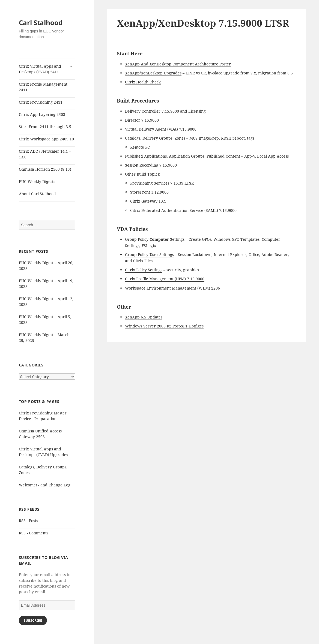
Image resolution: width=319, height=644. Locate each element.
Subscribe (33, 620)
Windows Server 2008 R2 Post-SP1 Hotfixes (164, 326)
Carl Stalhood (41, 22)
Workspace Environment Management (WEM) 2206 (172, 288)
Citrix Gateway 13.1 (148, 201)
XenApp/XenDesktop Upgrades (153, 73)
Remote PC (140, 147)
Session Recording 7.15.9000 (151, 165)
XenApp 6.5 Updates (144, 317)
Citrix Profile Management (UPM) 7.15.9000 (165, 279)
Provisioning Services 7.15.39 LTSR (162, 183)
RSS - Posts (28, 521)
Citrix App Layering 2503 (42, 114)
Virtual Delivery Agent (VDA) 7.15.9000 (161, 129)
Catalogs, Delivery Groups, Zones (155, 138)
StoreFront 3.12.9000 (149, 192)
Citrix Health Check (143, 82)
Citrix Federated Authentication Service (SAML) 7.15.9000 (183, 210)
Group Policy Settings (155, 239)
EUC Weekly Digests (37, 181)
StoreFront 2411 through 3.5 (45, 127)
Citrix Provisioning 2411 (41, 102)
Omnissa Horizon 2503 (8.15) (45, 169)
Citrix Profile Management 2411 (43, 87)
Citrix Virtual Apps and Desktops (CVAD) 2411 (40, 69)
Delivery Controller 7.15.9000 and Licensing (165, 111)
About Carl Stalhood (37, 194)
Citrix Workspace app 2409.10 (46, 139)
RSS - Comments (34, 533)
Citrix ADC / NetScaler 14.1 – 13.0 (45, 154)
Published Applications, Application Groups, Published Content (183, 156)
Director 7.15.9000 (142, 120)
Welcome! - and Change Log (45, 485)
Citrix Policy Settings (144, 270)
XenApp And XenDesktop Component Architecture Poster (178, 64)
